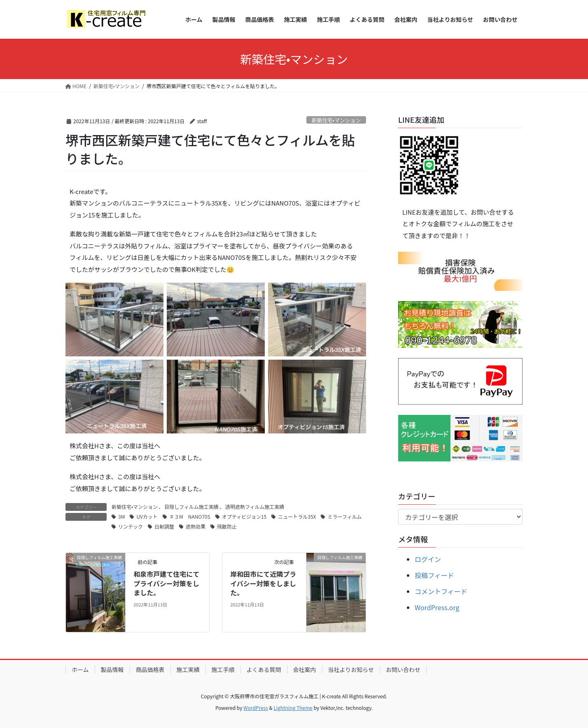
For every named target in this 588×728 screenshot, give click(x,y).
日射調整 (164, 526)
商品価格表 (150, 669)
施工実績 (188, 669)
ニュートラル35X (297, 516)
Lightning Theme (293, 708)
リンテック (131, 526)
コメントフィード (441, 591)
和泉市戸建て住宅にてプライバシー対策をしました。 (166, 583)
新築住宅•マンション (336, 120)
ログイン (428, 559)
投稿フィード (434, 575)
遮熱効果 (196, 526)
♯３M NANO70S (190, 516)
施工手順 (223, 669)
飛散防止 (227, 526)
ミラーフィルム (344, 516)
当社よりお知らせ (351, 669)
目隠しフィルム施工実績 (191, 507)
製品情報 (112, 669)
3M (121, 516)
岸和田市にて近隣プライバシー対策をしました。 (263, 583)
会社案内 (305, 669)
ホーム (80, 669)
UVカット (147, 516)
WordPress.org (437, 607)
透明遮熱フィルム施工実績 (255, 507)
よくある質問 (264, 669)
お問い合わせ (403, 669)
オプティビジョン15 (244, 516)
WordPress (256, 708)
